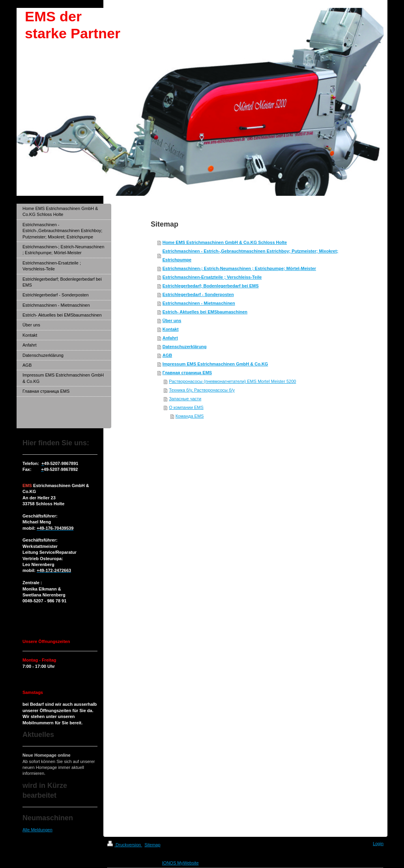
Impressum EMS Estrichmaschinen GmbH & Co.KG (215, 364)
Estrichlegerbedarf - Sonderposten (198, 294)
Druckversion (125, 845)
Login (378, 844)
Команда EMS (190, 416)
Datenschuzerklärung (185, 347)
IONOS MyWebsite (180, 863)
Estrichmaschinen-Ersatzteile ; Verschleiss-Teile (212, 277)
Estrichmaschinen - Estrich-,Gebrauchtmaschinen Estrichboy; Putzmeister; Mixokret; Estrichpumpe (251, 255)
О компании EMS (186, 407)
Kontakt (171, 329)
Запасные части (185, 399)
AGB (167, 355)
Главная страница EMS (187, 373)
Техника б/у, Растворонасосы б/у (202, 390)
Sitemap (152, 845)
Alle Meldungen (37, 830)
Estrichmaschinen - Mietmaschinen (199, 303)
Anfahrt (170, 338)
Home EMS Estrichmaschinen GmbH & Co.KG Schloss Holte (225, 242)
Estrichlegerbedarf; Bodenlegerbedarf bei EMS (211, 286)
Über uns (172, 321)
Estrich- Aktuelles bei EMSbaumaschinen (205, 312)
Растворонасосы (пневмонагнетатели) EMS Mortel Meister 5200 (232, 381)
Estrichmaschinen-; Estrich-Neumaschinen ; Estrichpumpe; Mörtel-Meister (239, 268)
